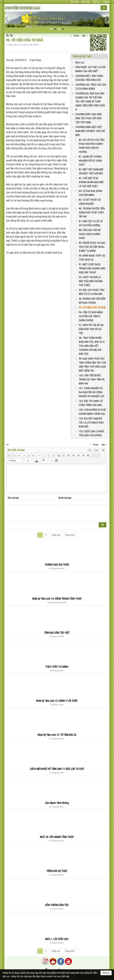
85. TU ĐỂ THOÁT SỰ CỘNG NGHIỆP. (90, 202)
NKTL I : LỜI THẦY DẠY (57, 939)
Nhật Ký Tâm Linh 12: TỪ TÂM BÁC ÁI (57, 735)
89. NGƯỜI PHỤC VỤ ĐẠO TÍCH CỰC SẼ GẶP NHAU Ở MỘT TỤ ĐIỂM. (92, 247)
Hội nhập (86, 2)
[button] (104, 8)
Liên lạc (96, 2)
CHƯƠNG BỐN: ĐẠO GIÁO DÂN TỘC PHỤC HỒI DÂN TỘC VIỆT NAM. (89, 118)
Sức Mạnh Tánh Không (57, 803)
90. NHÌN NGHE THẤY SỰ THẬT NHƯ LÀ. (92, 258)
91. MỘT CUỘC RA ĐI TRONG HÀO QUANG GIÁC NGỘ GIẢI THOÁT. (92, 268)
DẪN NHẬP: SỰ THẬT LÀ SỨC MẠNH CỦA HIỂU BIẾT (91, 69)
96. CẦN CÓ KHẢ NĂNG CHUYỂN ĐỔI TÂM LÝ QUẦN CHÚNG (91, 316)
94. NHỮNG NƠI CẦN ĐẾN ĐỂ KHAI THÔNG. (92, 301)
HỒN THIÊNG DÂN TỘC (57, 905)
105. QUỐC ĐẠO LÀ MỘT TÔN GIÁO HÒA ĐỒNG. (92, 433)
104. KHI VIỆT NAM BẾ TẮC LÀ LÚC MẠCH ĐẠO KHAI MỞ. (91, 423)
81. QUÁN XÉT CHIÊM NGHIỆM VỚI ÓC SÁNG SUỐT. (90, 161)
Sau (84, 36)
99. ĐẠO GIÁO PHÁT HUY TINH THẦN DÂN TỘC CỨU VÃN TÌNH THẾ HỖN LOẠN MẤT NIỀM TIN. (92, 365)
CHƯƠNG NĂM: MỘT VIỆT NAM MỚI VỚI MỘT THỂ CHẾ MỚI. (90, 131)
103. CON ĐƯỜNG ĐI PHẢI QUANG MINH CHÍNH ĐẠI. (92, 412)
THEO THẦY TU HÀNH (57, 667)
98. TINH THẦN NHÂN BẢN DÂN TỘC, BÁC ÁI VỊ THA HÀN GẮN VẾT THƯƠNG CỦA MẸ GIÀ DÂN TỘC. (92, 346)
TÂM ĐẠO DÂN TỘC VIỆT (57, 633)
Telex (96, 450)
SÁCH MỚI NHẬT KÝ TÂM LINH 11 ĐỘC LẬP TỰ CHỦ (57, 769)
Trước (76, 36)
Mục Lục (80, 62)
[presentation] (30, 514)
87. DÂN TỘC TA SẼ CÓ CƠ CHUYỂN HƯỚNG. (91, 223)
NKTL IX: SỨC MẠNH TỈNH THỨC (57, 837)
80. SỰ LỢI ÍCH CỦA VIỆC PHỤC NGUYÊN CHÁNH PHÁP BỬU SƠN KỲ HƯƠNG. (92, 146)
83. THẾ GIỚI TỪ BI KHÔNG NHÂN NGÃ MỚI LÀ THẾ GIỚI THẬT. (91, 182)
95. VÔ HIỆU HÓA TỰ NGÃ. (92, 307)
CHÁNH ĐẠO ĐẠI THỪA (57, 565)
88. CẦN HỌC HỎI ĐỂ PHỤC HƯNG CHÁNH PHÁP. (90, 234)
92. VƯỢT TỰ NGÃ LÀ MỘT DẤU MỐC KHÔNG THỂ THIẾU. (91, 281)
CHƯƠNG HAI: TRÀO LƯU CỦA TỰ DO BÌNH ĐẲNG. (91, 87)
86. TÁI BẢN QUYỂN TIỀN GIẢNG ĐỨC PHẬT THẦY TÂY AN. (92, 212)
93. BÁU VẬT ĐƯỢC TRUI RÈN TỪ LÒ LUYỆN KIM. (92, 292)
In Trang (7, 445)
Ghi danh (75, 2)
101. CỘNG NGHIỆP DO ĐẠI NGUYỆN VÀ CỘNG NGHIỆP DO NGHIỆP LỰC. (92, 392)
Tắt (90, 450)
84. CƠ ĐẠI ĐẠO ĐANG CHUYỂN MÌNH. (91, 193)
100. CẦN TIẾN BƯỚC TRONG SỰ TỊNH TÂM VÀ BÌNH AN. (92, 379)
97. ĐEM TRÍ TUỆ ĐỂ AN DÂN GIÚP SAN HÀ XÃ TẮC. (91, 329)
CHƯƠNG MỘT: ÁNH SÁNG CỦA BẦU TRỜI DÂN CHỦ (89, 78)
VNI (103, 450)
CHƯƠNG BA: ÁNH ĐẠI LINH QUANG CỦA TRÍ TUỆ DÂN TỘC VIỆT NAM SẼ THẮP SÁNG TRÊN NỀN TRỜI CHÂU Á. (90, 101)
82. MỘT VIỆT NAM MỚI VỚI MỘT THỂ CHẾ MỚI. (91, 171)
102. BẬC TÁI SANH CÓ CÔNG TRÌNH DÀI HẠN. (91, 403)
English (106, 2)
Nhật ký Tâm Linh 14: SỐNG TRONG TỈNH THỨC (57, 599)
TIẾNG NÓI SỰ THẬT (82, 57)
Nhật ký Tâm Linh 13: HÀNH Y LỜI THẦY (57, 701)
